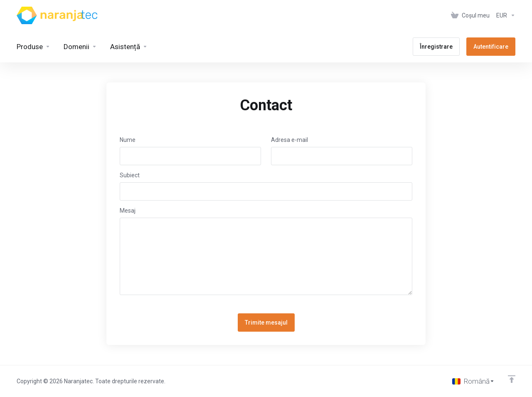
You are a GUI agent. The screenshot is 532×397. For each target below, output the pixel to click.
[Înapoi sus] (512, 379)
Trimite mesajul (266, 323)
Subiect (130, 175)
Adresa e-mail (289, 140)
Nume (128, 140)
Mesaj (128, 211)
